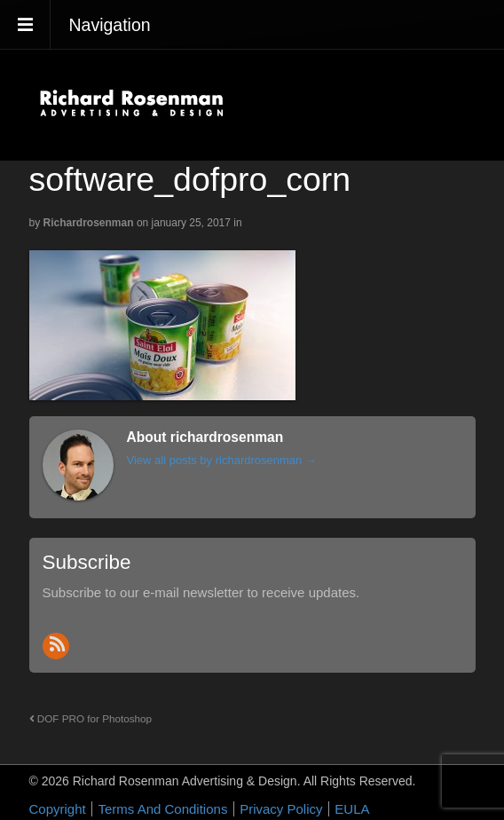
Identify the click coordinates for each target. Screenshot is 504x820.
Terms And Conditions (162, 809)
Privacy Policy (281, 809)
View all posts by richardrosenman (222, 460)
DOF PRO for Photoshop (91, 718)
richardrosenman (89, 223)
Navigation (110, 25)
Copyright (58, 809)
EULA (352, 809)
